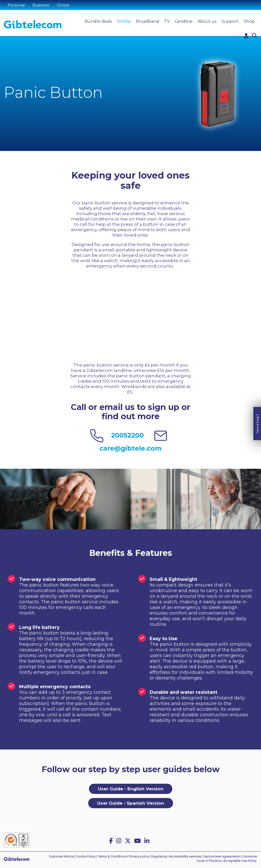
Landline (184, 21)
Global (63, 5)
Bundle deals (98, 21)
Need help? (257, 409)
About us (207, 21)
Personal (16, 5)
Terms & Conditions (112, 856)
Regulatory (159, 856)
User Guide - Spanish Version (131, 803)
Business (41, 5)
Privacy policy (139, 856)
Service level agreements (222, 856)
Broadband (147, 21)
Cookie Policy (86, 856)
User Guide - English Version (131, 789)
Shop (249, 21)
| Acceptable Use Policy (239, 861)
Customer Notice (61, 856)
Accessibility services (185, 856)
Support (230, 21)
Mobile (124, 21)
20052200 (127, 435)
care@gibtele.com (130, 448)
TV (167, 21)
